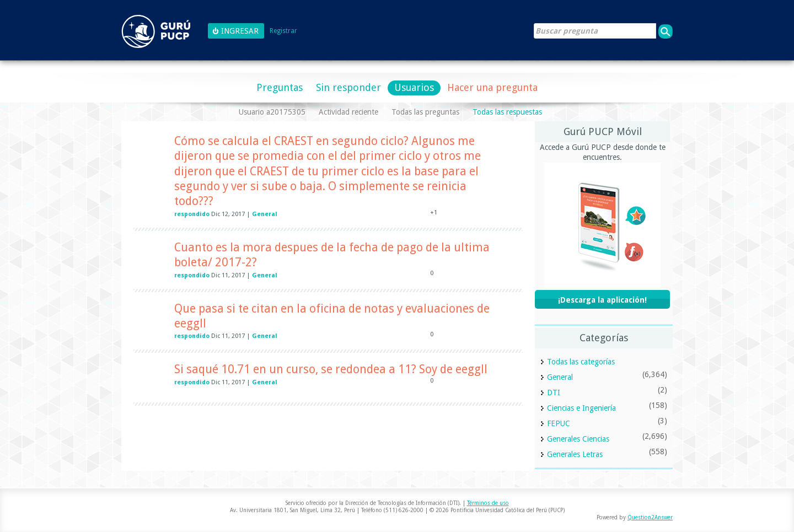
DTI (554, 393)
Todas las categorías (581, 362)
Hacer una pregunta (492, 87)
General (265, 214)
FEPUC (559, 423)
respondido (192, 214)
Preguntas (280, 87)
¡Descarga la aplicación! (602, 300)
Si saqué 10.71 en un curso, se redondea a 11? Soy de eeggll (331, 369)
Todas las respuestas (507, 112)
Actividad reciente (348, 112)
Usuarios (414, 87)
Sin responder (348, 87)
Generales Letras (575, 454)
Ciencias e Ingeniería (581, 408)
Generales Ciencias (578, 439)
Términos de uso (488, 503)
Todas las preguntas (425, 112)
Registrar (283, 31)
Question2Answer (650, 517)
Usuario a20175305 (272, 112)
